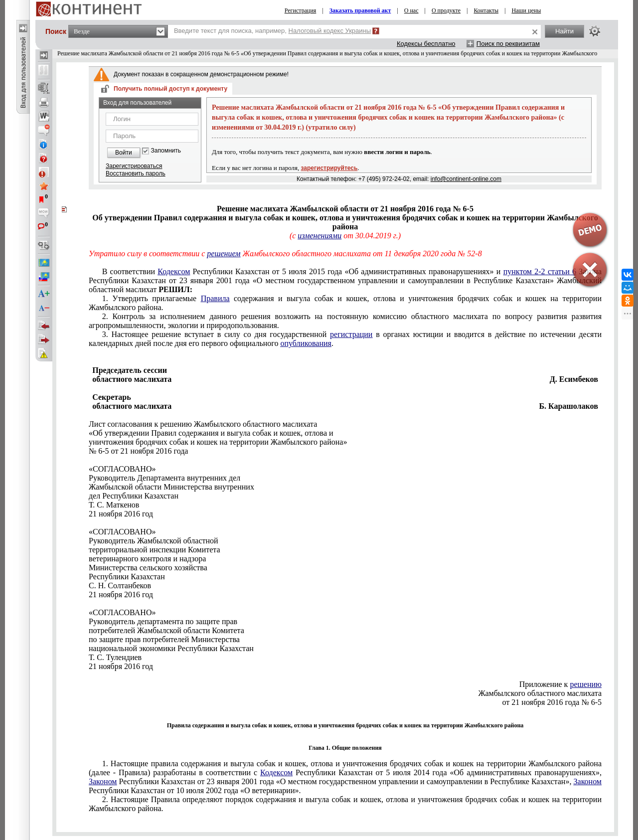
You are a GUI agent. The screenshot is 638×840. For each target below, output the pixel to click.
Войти (124, 153)
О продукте (446, 10)
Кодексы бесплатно (426, 44)
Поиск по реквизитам (508, 44)
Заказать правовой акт (360, 10)
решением (224, 253)
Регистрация (301, 10)
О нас (411, 10)
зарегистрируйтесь (329, 168)
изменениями (319, 236)
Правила (215, 298)
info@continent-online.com (466, 179)
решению (586, 684)
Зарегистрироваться (134, 166)
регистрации (351, 334)
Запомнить (166, 151)
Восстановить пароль (136, 173)
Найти (564, 31)
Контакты (486, 10)
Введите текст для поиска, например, (272, 31)
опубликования (306, 343)
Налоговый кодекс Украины (330, 31)
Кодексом (174, 271)
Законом (103, 781)
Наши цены (526, 10)
